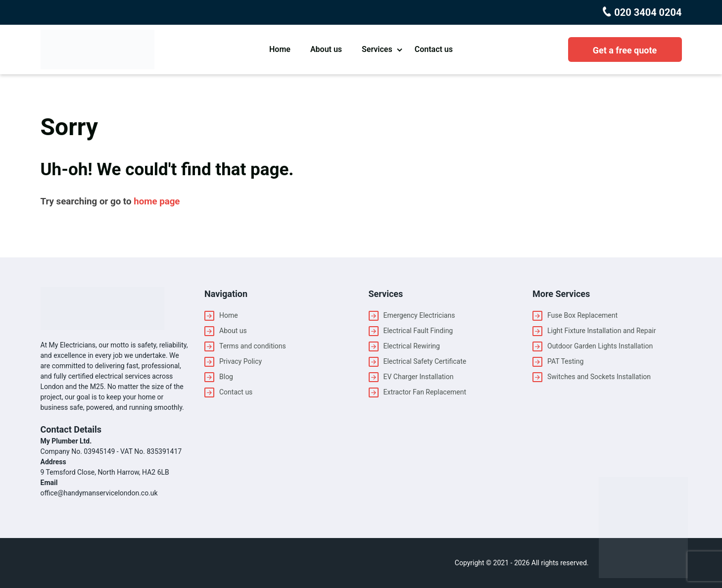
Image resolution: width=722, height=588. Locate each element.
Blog (226, 377)
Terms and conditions (253, 346)
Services (377, 49)
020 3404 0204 (647, 12)
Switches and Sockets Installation (599, 377)
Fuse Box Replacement (582, 315)
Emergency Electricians (419, 315)
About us (326, 49)
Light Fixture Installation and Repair (602, 331)
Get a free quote (625, 50)
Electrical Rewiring (412, 346)
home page (157, 201)
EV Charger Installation (419, 377)
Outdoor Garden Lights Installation (600, 346)
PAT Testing (565, 361)
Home (280, 49)
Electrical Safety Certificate (425, 361)
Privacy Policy (241, 361)
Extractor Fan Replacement (425, 392)
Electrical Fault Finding (418, 331)
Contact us (434, 49)
